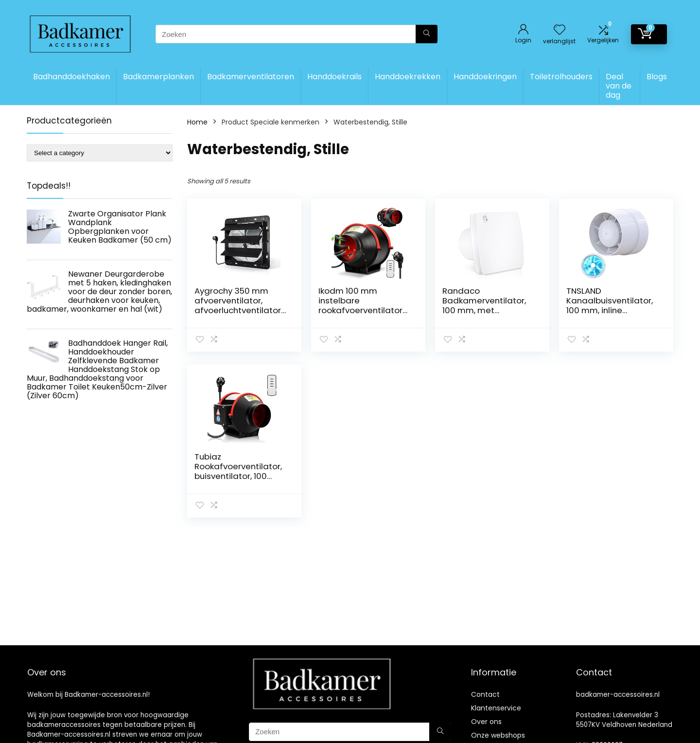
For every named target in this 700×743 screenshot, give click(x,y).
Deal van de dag (619, 86)
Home (197, 122)
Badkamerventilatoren (251, 77)
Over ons (486, 722)
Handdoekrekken (408, 77)
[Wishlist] (560, 30)
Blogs (657, 77)
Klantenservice (496, 708)
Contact (485, 694)
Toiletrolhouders (561, 77)
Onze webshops (498, 735)
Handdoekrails (334, 77)
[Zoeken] (427, 34)
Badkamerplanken (158, 77)
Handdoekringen (485, 77)
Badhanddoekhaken (71, 77)
